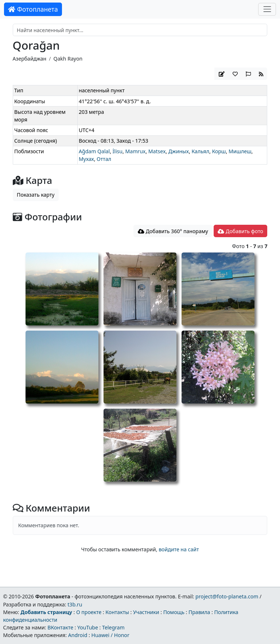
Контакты (117, 612)
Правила (199, 612)
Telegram (113, 627)
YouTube (88, 627)
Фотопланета (33, 9)
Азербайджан (30, 59)
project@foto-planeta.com (227, 596)
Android (78, 635)
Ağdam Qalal (94, 151)
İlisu (118, 151)
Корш (219, 151)
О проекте (89, 612)
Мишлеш (240, 151)
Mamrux (136, 151)
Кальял (200, 151)
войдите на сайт (179, 549)
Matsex (157, 151)
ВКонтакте (60, 627)
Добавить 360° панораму (173, 231)
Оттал (104, 159)
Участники (146, 612)
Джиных (179, 151)
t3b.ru (75, 604)
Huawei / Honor (110, 635)
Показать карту (36, 195)
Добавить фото (240, 231)
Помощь (174, 612)
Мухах (86, 159)
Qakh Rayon (68, 59)
